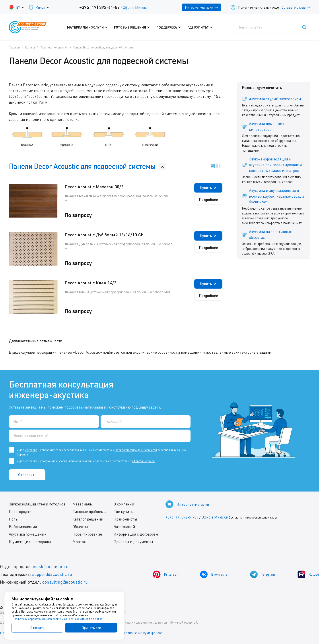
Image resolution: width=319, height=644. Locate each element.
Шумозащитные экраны (30, 542)
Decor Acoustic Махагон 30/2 (94, 187)
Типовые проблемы (90, 512)
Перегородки (20, 512)
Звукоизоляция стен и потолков (37, 504)
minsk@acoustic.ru (50, 566)
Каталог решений (88, 519)
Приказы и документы (133, 542)
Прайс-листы (125, 519)
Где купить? (201, 27)
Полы (14, 519)
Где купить (123, 512)
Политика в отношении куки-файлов (135, 633)
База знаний (124, 527)
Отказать (37, 628)
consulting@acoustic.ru (65, 582)
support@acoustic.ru (52, 574)
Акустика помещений (28, 534)
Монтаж (80, 542)
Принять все (91, 628)
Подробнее (208, 200)
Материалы (83, 504)
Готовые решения (133, 27)
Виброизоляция (23, 527)
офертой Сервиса (143, 461)
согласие (31, 450)
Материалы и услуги (88, 27)
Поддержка (170, 27)
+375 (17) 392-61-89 (100, 7)
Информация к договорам (136, 534)
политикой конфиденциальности (136, 450)
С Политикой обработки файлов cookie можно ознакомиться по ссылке (57, 619)
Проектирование (87, 534)
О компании (124, 504)
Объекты (80, 527)
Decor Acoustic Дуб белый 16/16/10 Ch (104, 235)
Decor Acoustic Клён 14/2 (91, 283)
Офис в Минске (135, 8)
